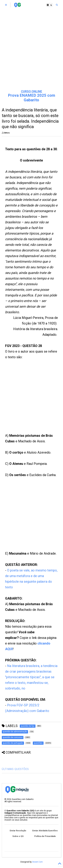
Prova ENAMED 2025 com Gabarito (31, 98)
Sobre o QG (18, 836)
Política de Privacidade (45, 836)
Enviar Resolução (18, 831)
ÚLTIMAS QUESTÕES (15, 769)
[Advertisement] (26, 400)
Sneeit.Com (37, 862)
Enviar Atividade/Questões (45, 831)
